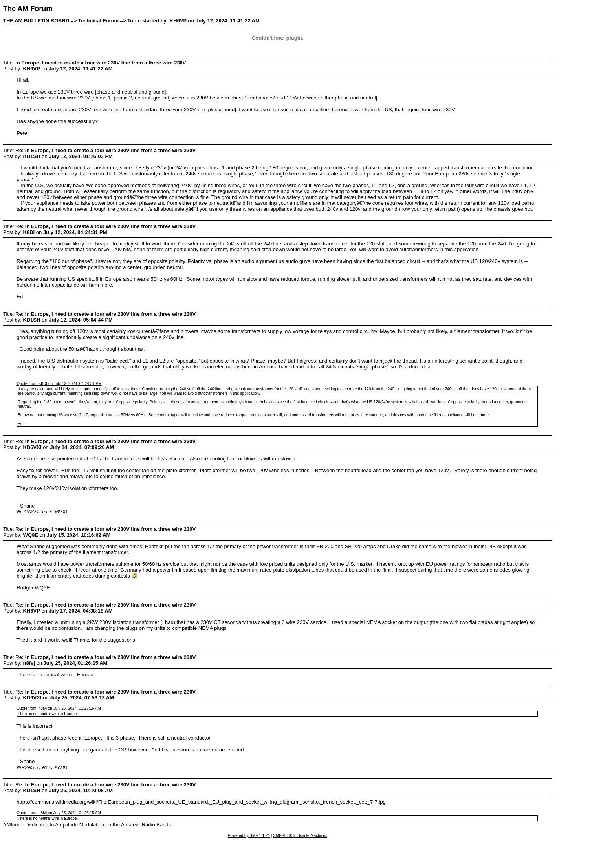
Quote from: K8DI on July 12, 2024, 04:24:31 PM (59, 384)
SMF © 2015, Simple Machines (300, 836)
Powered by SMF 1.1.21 (249, 836)
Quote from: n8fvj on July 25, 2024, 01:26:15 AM (59, 708)
